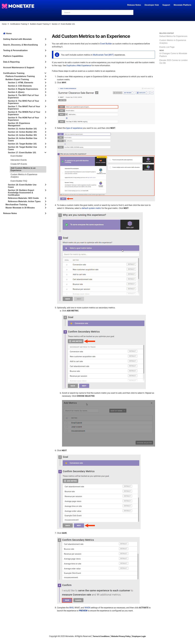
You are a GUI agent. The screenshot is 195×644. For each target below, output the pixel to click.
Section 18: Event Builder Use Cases (22, 186)
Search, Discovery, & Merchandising (20, 45)
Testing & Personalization (15, 50)
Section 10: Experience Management (19, 124)
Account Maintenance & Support (19, 68)
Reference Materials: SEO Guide (23, 198)
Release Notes (134, 5)
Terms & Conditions (101, 636)
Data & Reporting (11, 62)
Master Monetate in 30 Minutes (20, 208)
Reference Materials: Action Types (24, 201)
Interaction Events (19, 160)
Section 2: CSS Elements (20, 86)
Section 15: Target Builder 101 (22, 144)
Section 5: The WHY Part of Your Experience (23, 96)
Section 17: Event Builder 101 (63, 24)
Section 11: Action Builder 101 (22, 129)
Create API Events (19, 164)
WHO (71, 608)
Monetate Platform (182, 5)
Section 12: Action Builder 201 (22, 132)
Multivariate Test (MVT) (103, 55)
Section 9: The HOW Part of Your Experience (23, 119)
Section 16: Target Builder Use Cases (22, 148)
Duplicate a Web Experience (79, 66)
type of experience (74, 128)
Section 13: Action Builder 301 (22, 135)
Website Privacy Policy (121, 636)
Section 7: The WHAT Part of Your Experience (24, 108)
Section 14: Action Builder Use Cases (23, 139)
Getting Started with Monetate (17, 39)
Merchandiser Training (16, 205)
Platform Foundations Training (20, 76)
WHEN (87, 608)
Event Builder (17, 156)
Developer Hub (152, 5)
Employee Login (139, 636)
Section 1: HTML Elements (21, 83)
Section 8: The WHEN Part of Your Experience (24, 113)
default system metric (91, 208)
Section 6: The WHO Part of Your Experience (23, 102)
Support (166, 5)
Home (4, 24)
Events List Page (167, 47)
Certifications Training (19, 24)
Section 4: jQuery (16, 92)
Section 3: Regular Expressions (23, 89)
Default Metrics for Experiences (173, 36)
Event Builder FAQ (19, 181)
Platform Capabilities (13, 56)
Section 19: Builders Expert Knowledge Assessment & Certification (21, 193)
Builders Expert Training (39, 24)
